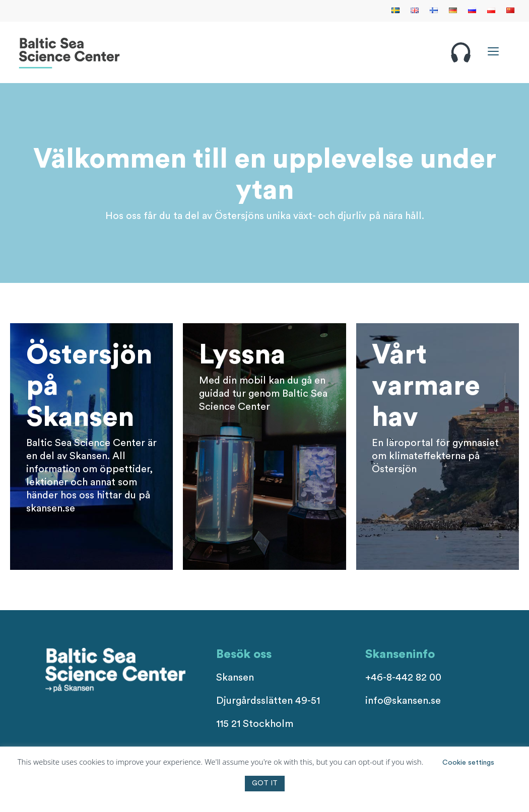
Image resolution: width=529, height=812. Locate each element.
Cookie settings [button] (468, 763)
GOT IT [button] (265, 783)
